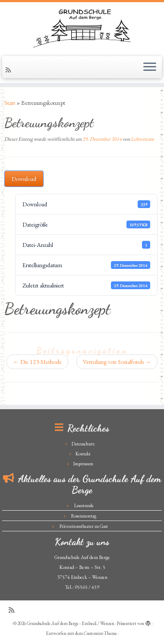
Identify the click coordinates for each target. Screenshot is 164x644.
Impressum (83, 464)
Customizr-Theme (100, 633)
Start (10, 103)
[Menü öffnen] (150, 67)
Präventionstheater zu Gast (84, 526)
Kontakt (83, 454)
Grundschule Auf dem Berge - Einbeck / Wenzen (71, 623)
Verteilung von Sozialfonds (117, 362)
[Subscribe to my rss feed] (9, 70)
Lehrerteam (142, 139)
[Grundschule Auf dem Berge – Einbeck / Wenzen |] (82, 28)
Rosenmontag (84, 516)
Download (24, 179)
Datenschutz (83, 444)
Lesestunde (84, 505)
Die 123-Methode (37, 362)
